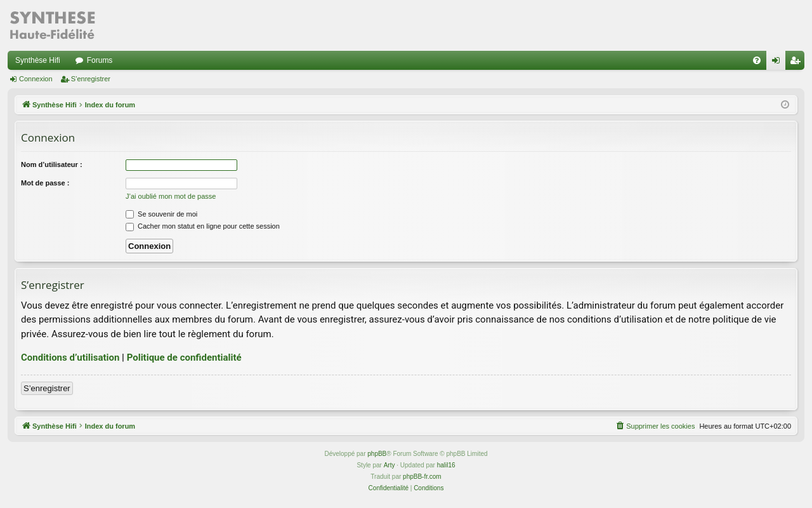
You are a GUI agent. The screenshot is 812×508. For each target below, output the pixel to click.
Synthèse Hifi (38, 60)
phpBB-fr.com (422, 477)
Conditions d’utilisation (70, 358)
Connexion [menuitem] (779, 63)
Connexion (36, 79)
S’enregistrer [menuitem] (798, 63)
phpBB (377, 454)
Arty (390, 465)
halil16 (446, 465)
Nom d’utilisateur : (52, 164)
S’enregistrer (91, 79)
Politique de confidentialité (184, 358)
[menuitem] (757, 60)
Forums (100, 60)
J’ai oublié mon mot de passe (171, 196)
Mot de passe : (45, 183)
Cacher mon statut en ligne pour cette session (203, 226)
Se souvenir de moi (161, 214)
